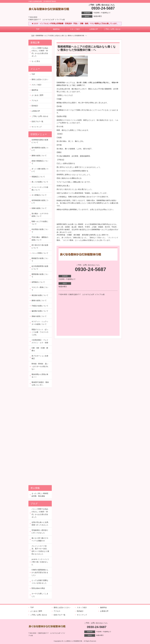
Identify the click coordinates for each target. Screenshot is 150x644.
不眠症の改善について (40, 306)
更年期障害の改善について (40, 149)
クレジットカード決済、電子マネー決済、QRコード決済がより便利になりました (40, 550)
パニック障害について (40, 253)
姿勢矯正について (38, 282)
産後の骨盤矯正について (40, 162)
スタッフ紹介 (75, 29)
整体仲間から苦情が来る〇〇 (40, 376)
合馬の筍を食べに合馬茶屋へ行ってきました (40, 524)
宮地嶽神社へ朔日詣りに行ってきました (40, 532)
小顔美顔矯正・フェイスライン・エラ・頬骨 (40, 341)
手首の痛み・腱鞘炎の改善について (40, 239)
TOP (38, 29)
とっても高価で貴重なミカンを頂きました (40, 582)
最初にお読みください (40, 79)
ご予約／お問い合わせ (112, 29)
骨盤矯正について (38, 177)
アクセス (35, 101)
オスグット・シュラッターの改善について (40, 323)
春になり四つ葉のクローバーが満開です (40, 539)
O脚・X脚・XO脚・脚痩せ (40, 349)
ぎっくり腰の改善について (40, 170)
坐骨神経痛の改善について (40, 202)
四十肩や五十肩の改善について (40, 246)
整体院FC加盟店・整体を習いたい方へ (40, 384)
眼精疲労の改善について (40, 260)
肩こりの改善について (40, 182)
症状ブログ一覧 (37, 121)
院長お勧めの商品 (38, 588)
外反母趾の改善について (40, 231)
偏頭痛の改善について (40, 311)
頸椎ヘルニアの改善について (40, 223)
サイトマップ (37, 127)
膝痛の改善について (39, 300)
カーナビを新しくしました (40, 595)
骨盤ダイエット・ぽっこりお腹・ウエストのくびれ (40, 332)
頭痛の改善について (39, 208)
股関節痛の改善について (40, 276)
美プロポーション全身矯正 (40, 357)
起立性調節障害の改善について (40, 268)
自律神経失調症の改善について (40, 141)
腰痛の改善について (39, 156)
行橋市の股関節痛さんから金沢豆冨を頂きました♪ (40, 572)
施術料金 (56, 29)
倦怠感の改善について (40, 295)
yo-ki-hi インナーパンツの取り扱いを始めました (40, 562)
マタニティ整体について (40, 289)
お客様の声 (94, 29)
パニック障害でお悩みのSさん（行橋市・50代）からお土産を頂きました (40, 52)
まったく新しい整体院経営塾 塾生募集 (40, 495)
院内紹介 (35, 106)
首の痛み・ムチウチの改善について (40, 215)
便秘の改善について (39, 316)
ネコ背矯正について (39, 195)
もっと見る (36, 61)
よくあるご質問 (37, 95)
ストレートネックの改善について (40, 189)
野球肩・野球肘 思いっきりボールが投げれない (40, 366)
